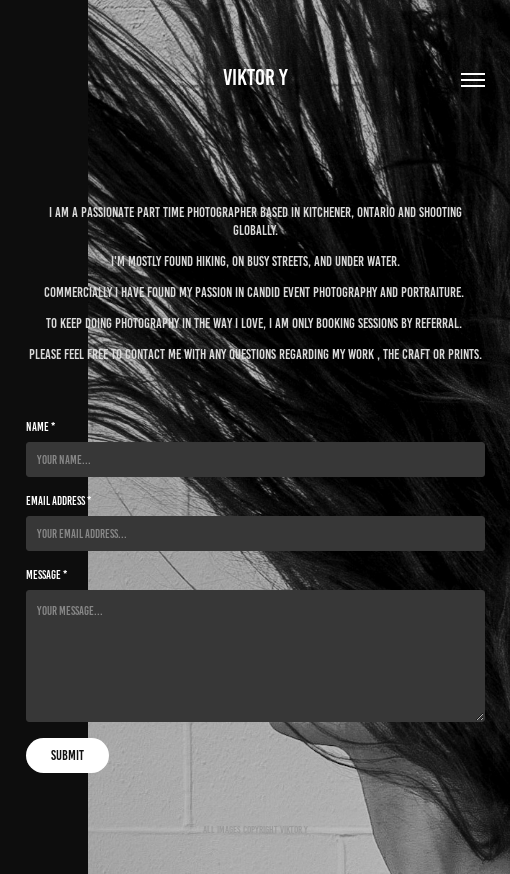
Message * (46, 574)
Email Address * (58, 500)
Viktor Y (255, 77)
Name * (40, 426)
